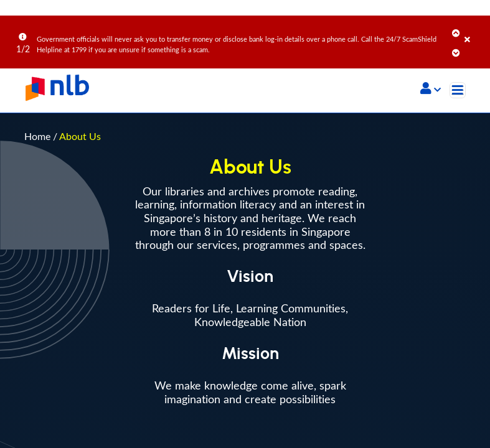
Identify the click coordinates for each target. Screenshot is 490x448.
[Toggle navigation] (458, 90)
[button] (431, 90)
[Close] (475, 30)
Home (37, 136)
